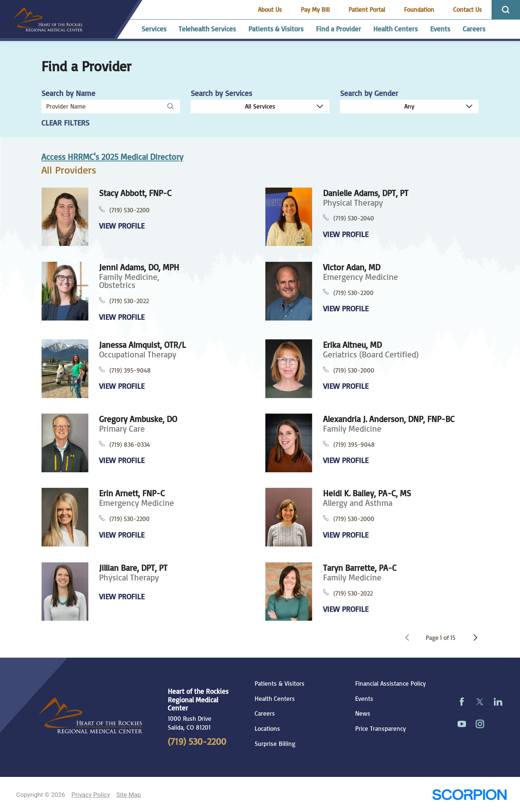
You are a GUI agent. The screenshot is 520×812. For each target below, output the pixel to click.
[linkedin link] (498, 702)
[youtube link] (462, 724)
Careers (265, 713)
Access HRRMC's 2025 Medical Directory (112, 157)
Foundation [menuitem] (419, 9)
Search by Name (68, 93)
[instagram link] (480, 724)
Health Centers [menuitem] (395, 29)
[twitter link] (480, 702)
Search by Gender (369, 93)
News (363, 713)
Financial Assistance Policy (390, 683)
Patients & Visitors (280, 683)
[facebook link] (462, 702)
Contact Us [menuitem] (468, 9)
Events (364, 699)
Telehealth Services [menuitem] (207, 29)
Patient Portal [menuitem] (367, 9)
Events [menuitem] (440, 29)
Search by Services (221, 93)
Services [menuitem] (154, 29)
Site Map (129, 795)
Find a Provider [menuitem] (339, 29)
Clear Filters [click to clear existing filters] (65, 123)
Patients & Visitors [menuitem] (276, 29)
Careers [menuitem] (474, 29)
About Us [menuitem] (270, 9)
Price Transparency (380, 729)
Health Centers (275, 699)
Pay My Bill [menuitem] (315, 9)
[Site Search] (506, 10)
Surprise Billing (275, 744)
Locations (267, 729)
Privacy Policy (91, 795)
